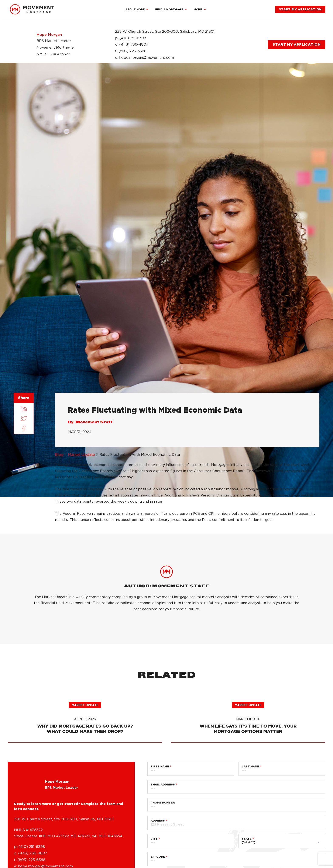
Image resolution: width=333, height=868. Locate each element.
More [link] (200, 10)
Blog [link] (59, 454)
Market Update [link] (81, 454)
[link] (32, 9)
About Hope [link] (137, 10)
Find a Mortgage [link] (171, 10)
